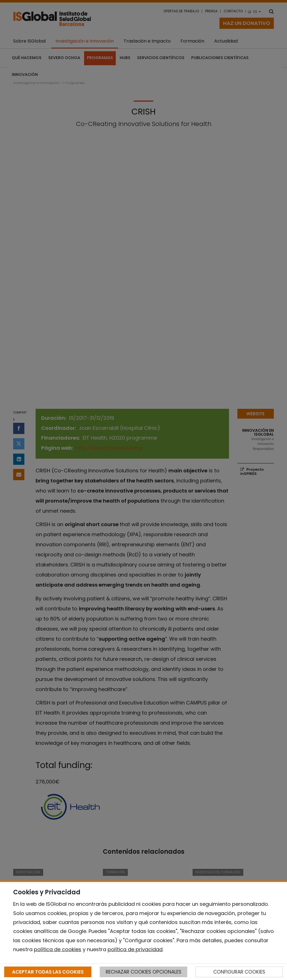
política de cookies (58, 949)
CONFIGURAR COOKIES (239, 972)
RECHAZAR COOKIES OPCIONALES (143, 972)
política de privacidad (135, 949)
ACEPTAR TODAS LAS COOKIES (48, 972)
